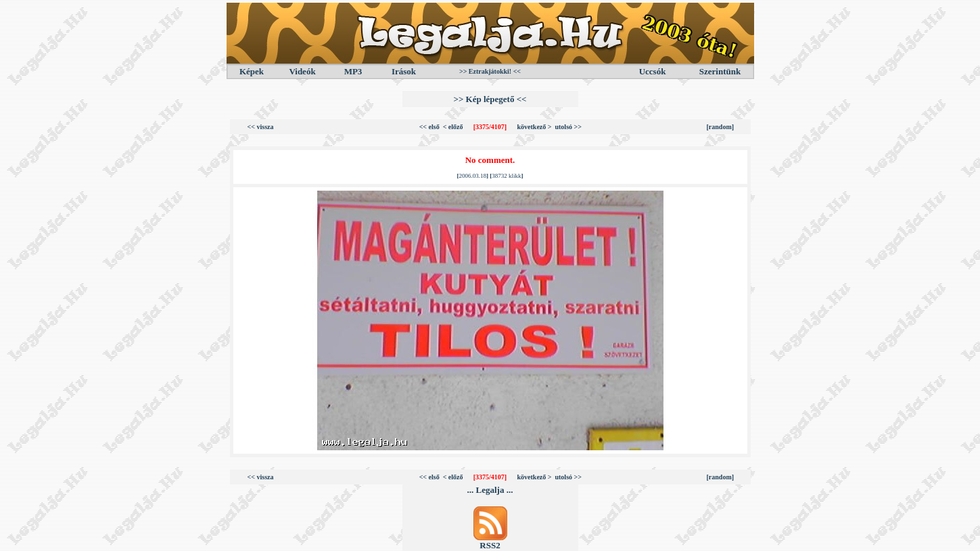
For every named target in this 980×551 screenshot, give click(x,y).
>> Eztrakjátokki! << (490, 71)
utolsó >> (568, 127)
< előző (453, 127)
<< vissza (261, 127)
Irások (404, 71)
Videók (302, 71)
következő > (535, 127)
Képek (252, 71)
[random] (721, 127)
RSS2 (490, 545)
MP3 (353, 71)
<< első (429, 127)
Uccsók (653, 71)
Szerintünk (720, 71)
